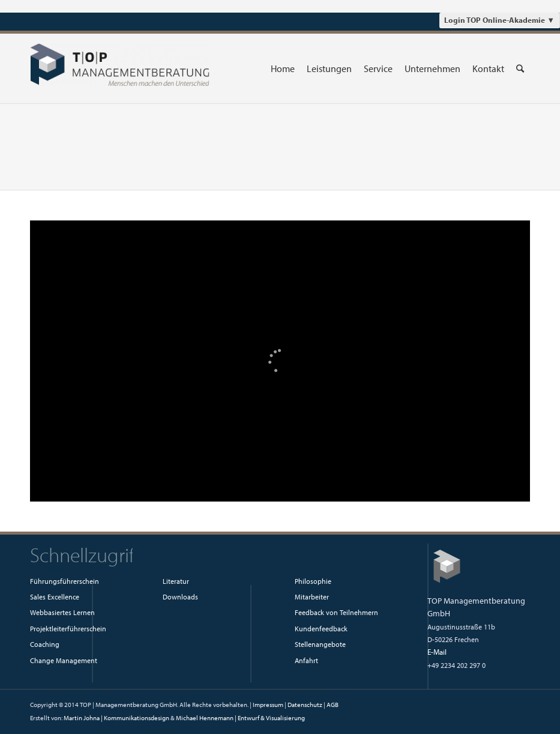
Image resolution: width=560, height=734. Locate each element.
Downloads (180, 597)
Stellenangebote (320, 644)
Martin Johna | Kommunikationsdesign (116, 718)
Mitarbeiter (312, 597)
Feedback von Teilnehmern (336, 612)
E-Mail (437, 652)
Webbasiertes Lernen (62, 612)
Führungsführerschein (65, 581)
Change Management (64, 660)
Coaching (45, 644)
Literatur (176, 581)
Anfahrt (306, 660)
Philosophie (313, 581)
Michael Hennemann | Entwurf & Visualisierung (240, 718)
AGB (333, 705)
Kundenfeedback (321, 629)
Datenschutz (305, 705)
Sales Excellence (55, 597)
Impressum (268, 705)
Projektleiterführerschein (68, 629)
